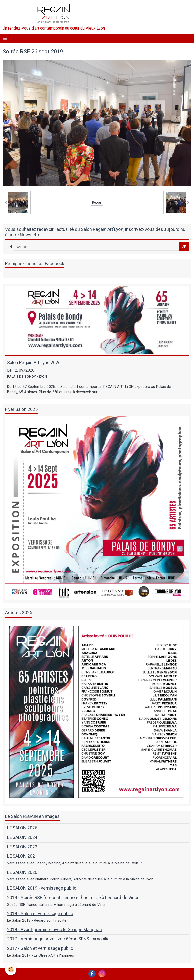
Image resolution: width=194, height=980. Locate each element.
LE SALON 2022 (22, 847)
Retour (97, 202)
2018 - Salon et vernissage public (40, 914)
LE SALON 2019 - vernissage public (42, 888)
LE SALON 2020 (22, 872)
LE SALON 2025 (22, 828)
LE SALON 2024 (22, 837)
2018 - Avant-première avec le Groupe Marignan (54, 930)
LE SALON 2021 (22, 856)
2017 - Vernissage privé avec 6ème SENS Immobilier (59, 939)
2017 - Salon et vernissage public (40, 948)
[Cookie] (11, 970)
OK (184, 246)
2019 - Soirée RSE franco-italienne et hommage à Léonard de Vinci (73, 898)
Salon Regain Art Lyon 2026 (34, 363)
